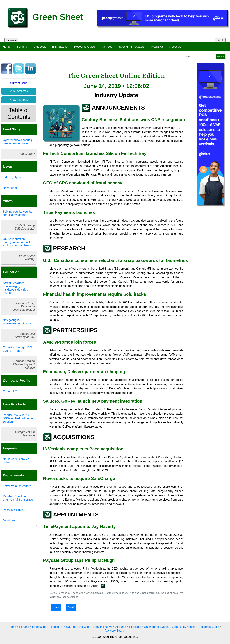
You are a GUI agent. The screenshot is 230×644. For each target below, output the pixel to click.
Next (71, 607)
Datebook (40, 47)
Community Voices (184, 627)
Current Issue (19, 83)
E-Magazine (60, 47)
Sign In (220, 40)
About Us (176, 47)
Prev (56, 607)
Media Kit (157, 47)
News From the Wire (77, 627)
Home (7, 47)
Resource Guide (85, 47)
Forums (22, 47)
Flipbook (55, 627)
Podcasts (135, 627)
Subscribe (11, 40)
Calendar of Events (156, 627)
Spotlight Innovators (132, 47)
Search (221, 57)
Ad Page (107, 47)
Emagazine (39, 627)
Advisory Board (114, 631)
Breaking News (102, 627)
